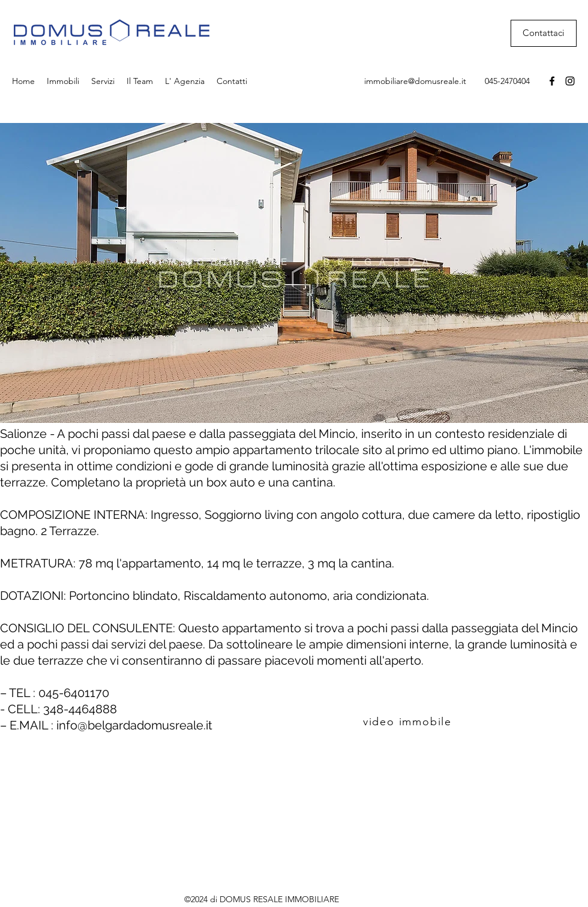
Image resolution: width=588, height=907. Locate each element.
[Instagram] (570, 81)
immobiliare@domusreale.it (415, 81)
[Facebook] (552, 81)
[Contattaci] (544, 33)
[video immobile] (409, 722)
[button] (294, 273)
